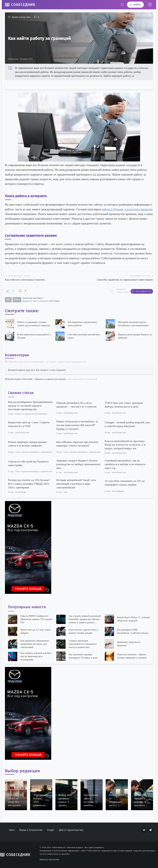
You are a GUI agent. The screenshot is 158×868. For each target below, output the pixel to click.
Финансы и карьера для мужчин (50, 379)
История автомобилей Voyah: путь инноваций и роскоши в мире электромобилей (76, 484)
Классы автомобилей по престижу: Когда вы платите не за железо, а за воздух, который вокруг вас (125, 445)
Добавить (117, 291)
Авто (65, 413)
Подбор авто (72, 413)
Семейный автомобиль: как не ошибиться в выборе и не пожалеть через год (125, 464)
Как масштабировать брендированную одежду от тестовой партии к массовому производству (30, 405)
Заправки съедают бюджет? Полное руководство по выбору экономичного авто (78, 464)
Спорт (50, 830)
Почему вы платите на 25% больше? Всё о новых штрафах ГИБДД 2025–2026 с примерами (29, 484)
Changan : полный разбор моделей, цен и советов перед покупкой (127, 424)
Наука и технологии (31, 830)
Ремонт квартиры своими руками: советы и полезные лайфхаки (28, 444)
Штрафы (23, 492)
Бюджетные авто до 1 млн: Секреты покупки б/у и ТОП (29, 424)
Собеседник (23, 5)
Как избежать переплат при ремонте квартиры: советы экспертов (77, 444)
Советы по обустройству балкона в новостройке (28, 463)
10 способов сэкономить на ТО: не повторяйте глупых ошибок (125, 483)
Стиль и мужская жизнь (25, 452)
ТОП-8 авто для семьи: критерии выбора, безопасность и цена (124, 404)
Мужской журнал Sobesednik (19, 379)
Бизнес (44, 414)
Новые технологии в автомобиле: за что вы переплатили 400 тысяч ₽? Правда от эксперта (77, 425)
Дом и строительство (44, 452)
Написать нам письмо (49, 859)
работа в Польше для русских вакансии (127, 209)
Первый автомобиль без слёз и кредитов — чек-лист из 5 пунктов (76, 404)
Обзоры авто (121, 413)
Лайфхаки (120, 491)
